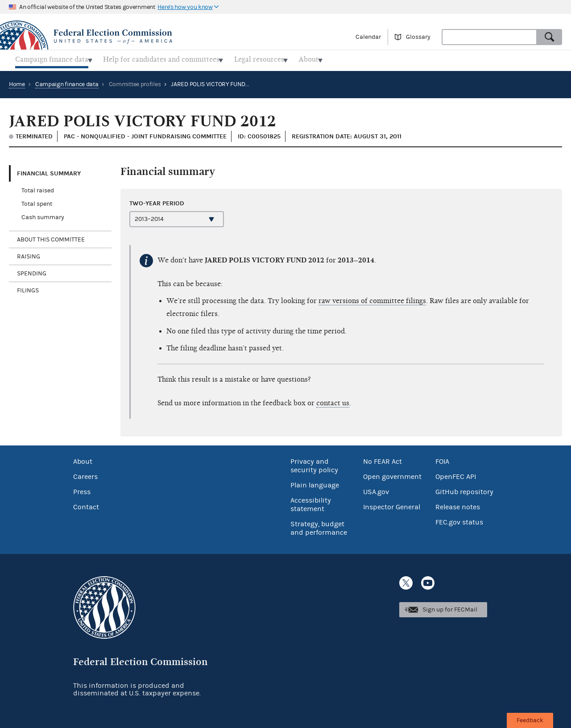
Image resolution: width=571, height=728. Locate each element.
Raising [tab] (29, 254)
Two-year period (157, 201)
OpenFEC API (456, 474)
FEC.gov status (459, 520)
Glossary (418, 37)
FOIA (442, 459)
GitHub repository (464, 490)
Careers (85, 474)
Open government (392, 474)
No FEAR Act (383, 459)
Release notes (458, 505)
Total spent (37, 202)
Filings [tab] (28, 288)
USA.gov (376, 490)
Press (82, 490)
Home (17, 82)
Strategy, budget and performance (319, 526)
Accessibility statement (311, 502)
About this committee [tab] (51, 237)
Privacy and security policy (314, 464)
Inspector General (392, 505)
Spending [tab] (32, 271)
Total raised (38, 188)
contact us (333, 400)
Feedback (530, 720)
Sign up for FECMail (450, 607)
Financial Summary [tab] (49, 171)
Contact (86, 505)
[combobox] (489, 37)
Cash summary (43, 215)
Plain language (315, 483)
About (83, 459)
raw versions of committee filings (372, 298)
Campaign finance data (67, 82)
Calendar (368, 37)
